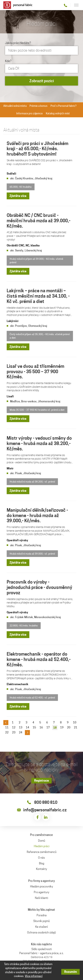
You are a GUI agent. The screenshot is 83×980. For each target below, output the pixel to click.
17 (48, 727)
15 (34, 727)
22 (7, 732)
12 (14, 727)
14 (27, 727)
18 (55, 728)
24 (21, 732)
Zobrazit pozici (42, 81)
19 (62, 727)
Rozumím (71, 972)
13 (21, 727)
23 (14, 732)
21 (76, 727)
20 (69, 727)
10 (75, 722)
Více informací (34, 976)
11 (7, 727)
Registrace (41, 781)
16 (41, 727)
